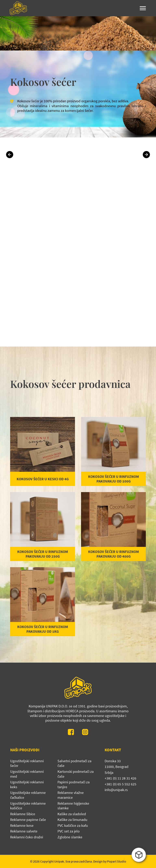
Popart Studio (117, 861)
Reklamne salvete (24, 831)
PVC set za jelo (69, 831)
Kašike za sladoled (72, 814)
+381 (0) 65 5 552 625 (120, 784)
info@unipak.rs (116, 790)
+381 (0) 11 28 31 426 (120, 778)
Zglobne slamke (70, 837)
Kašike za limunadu (72, 820)
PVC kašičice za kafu (73, 825)
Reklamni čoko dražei (27, 837)
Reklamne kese (22, 825)
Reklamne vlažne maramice (71, 795)
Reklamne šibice (23, 814)
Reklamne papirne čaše (28, 820)
